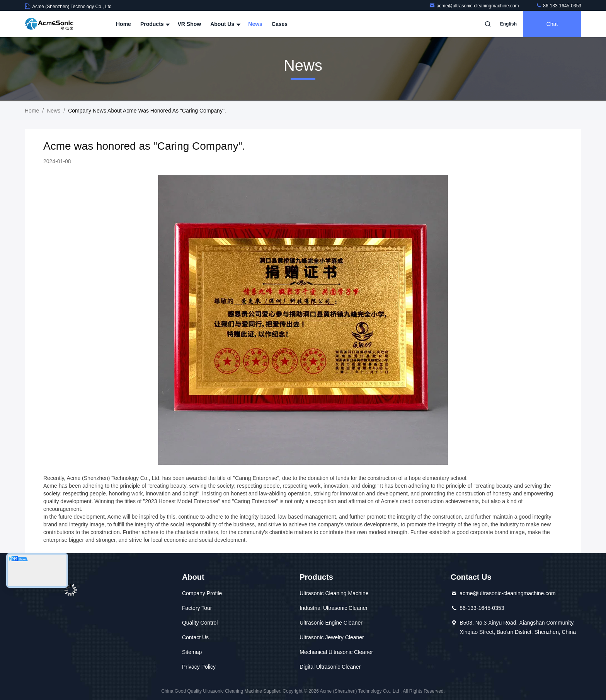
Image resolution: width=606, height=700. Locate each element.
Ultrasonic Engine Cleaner (331, 623)
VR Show (189, 24)
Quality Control (200, 623)
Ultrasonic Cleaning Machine (334, 593)
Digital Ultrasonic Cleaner (330, 667)
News (255, 24)
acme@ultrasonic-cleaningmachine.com (475, 6)
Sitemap (192, 652)
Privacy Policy (199, 667)
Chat (552, 24)
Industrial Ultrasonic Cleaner (334, 608)
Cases (280, 24)
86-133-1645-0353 (558, 6)
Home (123, 24)
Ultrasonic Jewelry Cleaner (332, 637)
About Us (225, 24)
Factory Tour (197, 608)
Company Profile (202, 593)
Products (154, 24)
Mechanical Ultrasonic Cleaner (336, 652)
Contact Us (195, 637)
